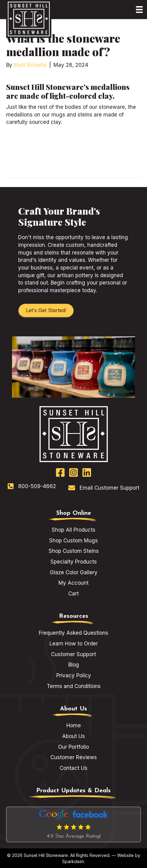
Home (74, 725)
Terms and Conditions (74, 686)
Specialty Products (74, 562)
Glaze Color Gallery (74, 572)
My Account (73, 583)
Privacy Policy (74, 675)
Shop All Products (73, 530)
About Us (73, 736)
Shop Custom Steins (74, 551)
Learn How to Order (74, 644)
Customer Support (73, 654)
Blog (74, 665)
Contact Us (73, 768)
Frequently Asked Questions (73, 633)
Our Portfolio (73, 747)
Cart (73, 594)
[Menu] (139, 10)
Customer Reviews (74, 757)
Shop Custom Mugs (73, 541)
